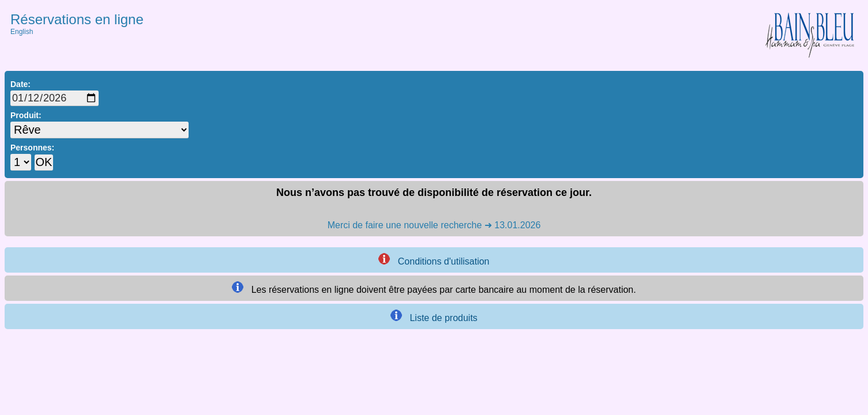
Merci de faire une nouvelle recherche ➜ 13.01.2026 (434, 225)
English (22, 32)
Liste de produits (434, 316)
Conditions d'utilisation (434, 260)
